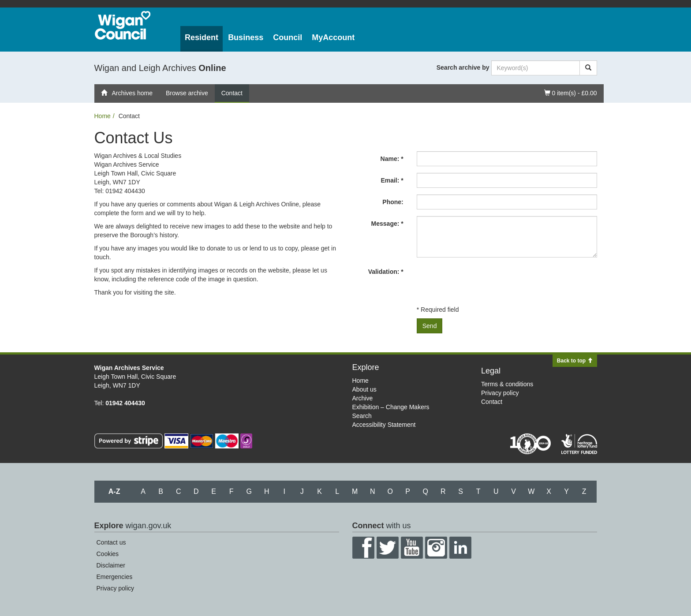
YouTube (412, 548)
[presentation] (484, 281)
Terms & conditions (507, 384)
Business (246, 37)
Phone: (393, 202)
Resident (202, 37)
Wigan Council (123, 25)
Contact (232, 93)
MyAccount (333, 37)
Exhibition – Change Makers (391, 407)
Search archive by (463, 67)
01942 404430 (125, 403)
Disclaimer (111, 565)
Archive (363, 398)
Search (362, 416)
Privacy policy (500, 393)
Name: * (392, 159)
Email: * (392, 180)
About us (364, 389)
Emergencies (115, 577)
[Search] (588, 68)
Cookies (108, 554)
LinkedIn (460, 548)
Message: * (387, 224)
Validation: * (386, 272)
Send (430, 326)
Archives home (127, 93)
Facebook (363, 548)
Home (103, 116)
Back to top (575, 361)
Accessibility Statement (384, 425)
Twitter (388, 548)
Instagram (436, 548)
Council (288, 37)
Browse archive (187, 93)
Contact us (111, 542)
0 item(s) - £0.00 (570, 92)
